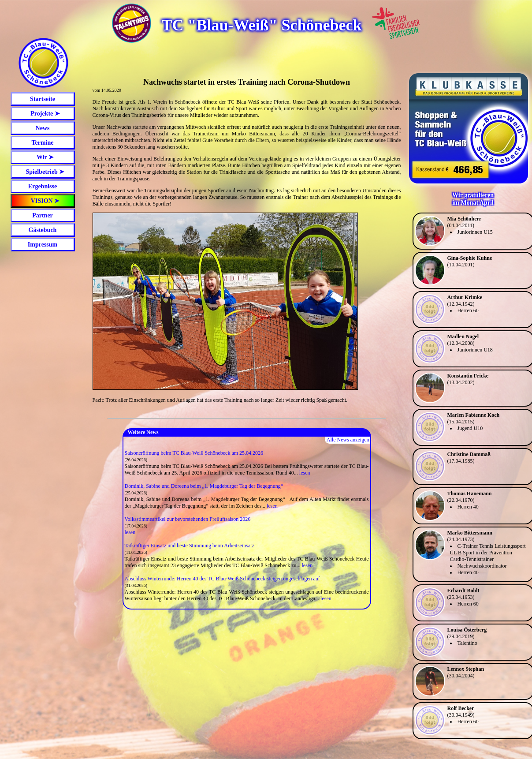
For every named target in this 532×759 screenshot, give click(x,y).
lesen (305, 473)
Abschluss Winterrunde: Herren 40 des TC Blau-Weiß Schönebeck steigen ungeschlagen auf (222, 579)
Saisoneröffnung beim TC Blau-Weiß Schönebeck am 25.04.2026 (194, 453)
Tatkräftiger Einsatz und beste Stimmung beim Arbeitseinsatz (190, 546)
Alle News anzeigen (348, 440)
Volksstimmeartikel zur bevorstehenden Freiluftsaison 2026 (188, 519)
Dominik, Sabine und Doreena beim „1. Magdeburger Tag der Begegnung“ (204, 486)
